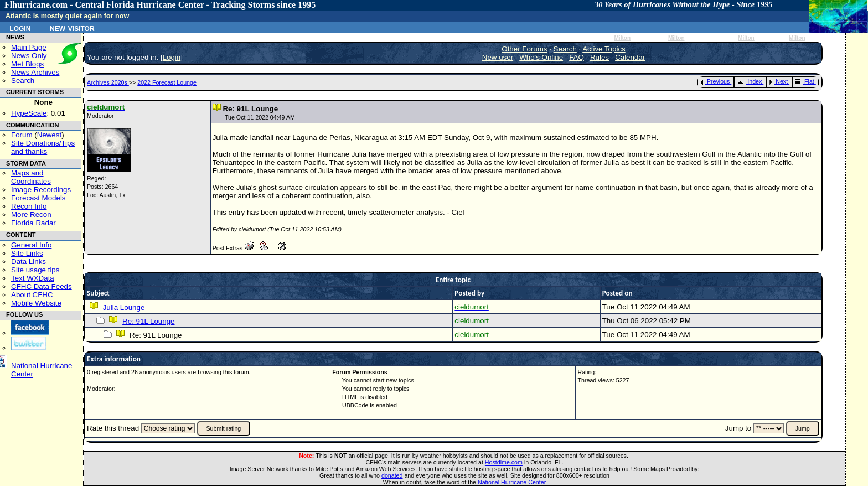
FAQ (577, 57)
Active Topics (604, 49)
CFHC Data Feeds (42, 286)
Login (20, 28)
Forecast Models (38, 198)
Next (778, 81)
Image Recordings (41, 190)
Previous (715, 81)
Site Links (27, 253)
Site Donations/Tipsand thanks (43, 147)
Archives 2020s (108, 82)
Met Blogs (27, 64)
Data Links (29, 262)
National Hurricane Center (512, 482)
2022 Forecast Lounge (167, 82)
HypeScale (29, 113)
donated (392, 475)
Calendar (630, 57)
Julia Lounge (124, 307)
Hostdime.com (504, 462)
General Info (31, 245)
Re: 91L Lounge (148, 321)
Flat (805, 81)
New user (498, 57)
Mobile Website (36, 303)
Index (749, 81)
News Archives (35, 72)
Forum (22, 135)
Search (23, 81)
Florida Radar (33, 223)
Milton (622, 38)
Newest (49, 135)
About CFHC (32, 295)
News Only (29, 56)
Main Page (29, 47)
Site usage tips (35, 270)
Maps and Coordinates (31, 177)
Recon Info (29, 206)
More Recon (31, 214)
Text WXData (33, 278)
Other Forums (524, 49)
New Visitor (72, 28)
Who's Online (541, 57)
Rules (600, 57)
